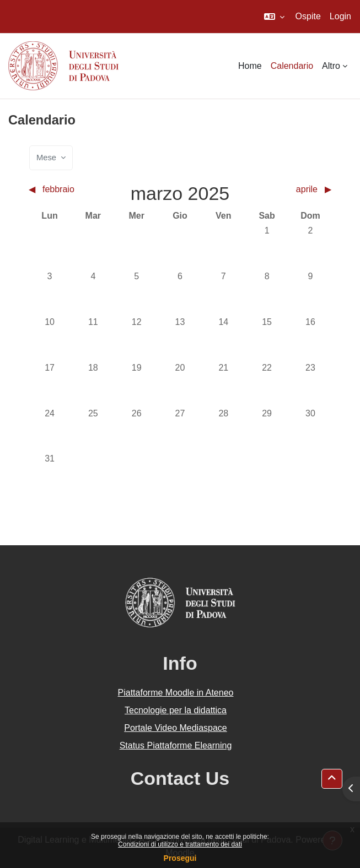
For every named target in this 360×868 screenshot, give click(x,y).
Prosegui (180, 858)
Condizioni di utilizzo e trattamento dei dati (180, 844)
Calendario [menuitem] (292, 66)
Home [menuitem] (250, 66)
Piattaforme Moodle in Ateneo (176, 693)
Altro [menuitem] (331, 66)
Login (340, 16)
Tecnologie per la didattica (176, 710)
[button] (274, 17)
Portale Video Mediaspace (176, 728)
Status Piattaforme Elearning (176, 745)
